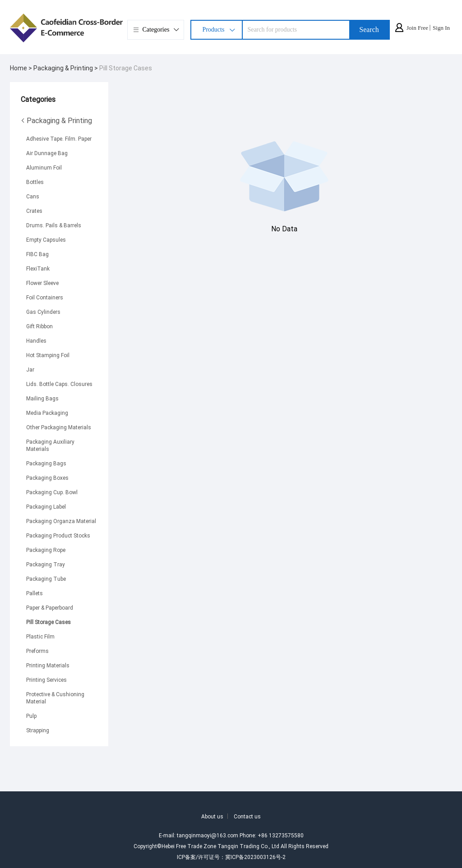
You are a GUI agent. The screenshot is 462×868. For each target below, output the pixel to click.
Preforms (37, 651)
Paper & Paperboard (50, 607)
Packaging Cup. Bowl (52, 492)
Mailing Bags (42, 398)
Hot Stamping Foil (48, 355)
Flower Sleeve (42, 283)
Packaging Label (46, 506)
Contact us (247, 816)
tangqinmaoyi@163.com (208, 835)
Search (369, 30)
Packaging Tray (46, 564)
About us (212, 816)
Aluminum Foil (44, 167)
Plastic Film (40, 636)
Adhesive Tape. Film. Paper (59, 138)
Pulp (31, 716)
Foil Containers (45, 297)
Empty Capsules (46, 239)
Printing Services (46, 680)
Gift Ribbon (39, 326)
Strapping (38, 730)
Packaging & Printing (56, 120)
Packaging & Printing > (66, 68)
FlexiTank (38, 268)
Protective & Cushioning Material (55, 698)
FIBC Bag (37, 254)
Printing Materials (48, 665)
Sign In (441, 28)
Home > (22, 68)
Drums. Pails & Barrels (54, 225)
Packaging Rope (46, 550)
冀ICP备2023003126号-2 (255, 857)
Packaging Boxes (47, 478)
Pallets (35, 593)
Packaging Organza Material (61, 521)
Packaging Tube (46, 579)
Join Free (417, 28)
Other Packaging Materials (59, 427)
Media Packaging (47, 413)
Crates (34, 211)
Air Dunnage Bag (47, 153)
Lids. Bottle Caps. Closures (59, 384)
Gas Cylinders (43, 312)
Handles (36, 340)
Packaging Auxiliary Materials (50, 445)
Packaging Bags (46, 463)
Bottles (35, 182)
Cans (33, 196)
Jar (30, 369)
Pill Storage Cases (126, 68)
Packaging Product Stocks (58, 535)
